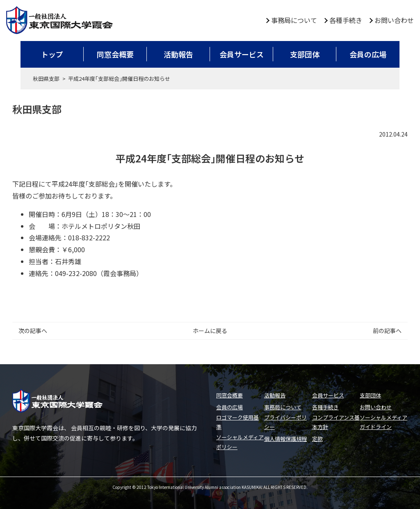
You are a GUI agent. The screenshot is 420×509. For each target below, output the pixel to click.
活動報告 (178, 54)
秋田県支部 (46, 79)
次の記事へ (33, 331)
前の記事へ (387, 331)
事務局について (294, 20)
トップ (52, 54)
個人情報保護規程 (285, 439)
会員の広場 (368, 54)
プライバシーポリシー (285, 422)
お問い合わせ (394, 20)
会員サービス (242, 54)
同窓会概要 (115, 54)
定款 (317, 439)
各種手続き (346, 20)
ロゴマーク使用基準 (237, 422)
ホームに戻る (210, 331)
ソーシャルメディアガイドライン (383, 422)
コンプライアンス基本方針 (336, 422)
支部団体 (305, 54)
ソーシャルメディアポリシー (240, 442)
